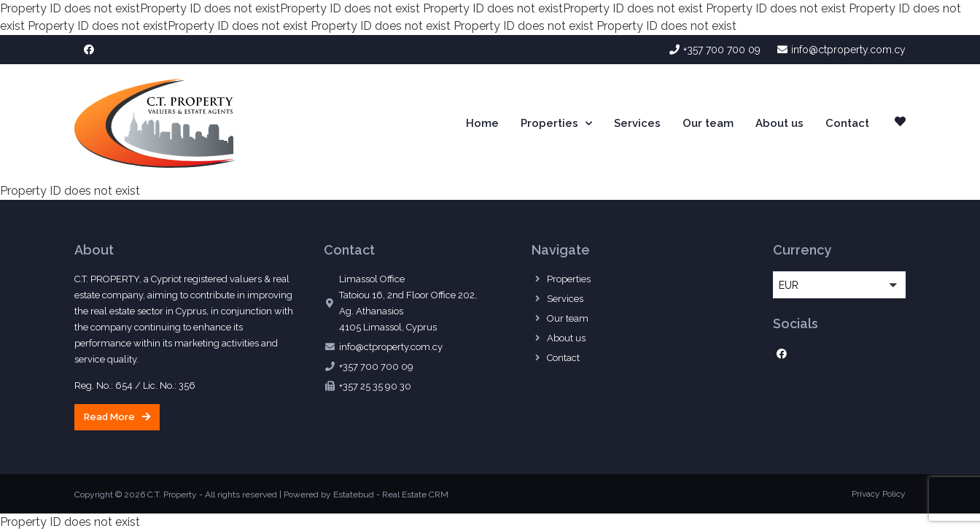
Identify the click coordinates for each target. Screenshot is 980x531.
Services (637, 123)
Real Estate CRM (415, 495)
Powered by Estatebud (329, 495)
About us (779, 123)
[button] (117, 417)
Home (482, 123)
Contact (847, 123)
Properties (556, 124)
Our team (708, 123)
